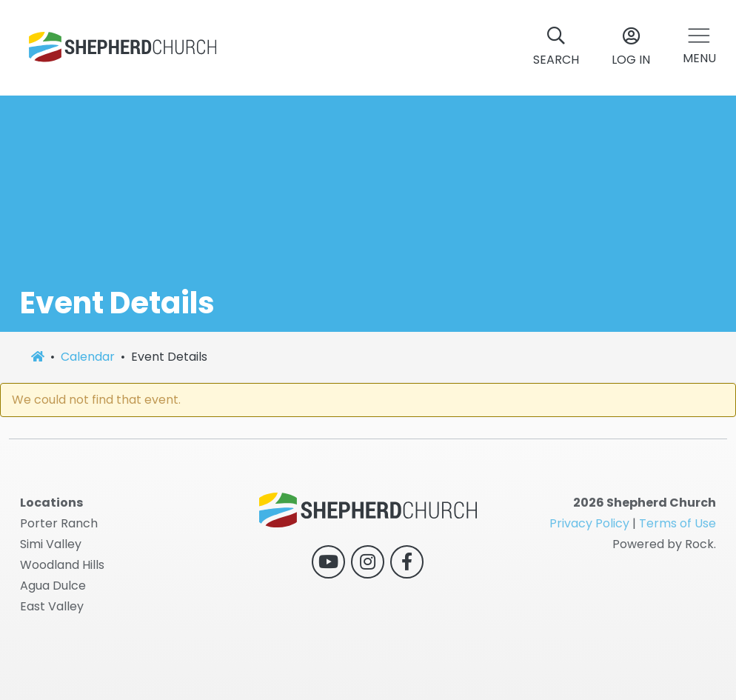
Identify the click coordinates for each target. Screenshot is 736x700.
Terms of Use (678, 523)
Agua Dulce (53, 586)
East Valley (52, 606)
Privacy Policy (589, 523)
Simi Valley (51, 544)
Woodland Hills (62, 565)
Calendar (88, 357)
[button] (699, 48)
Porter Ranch (59, 523)
